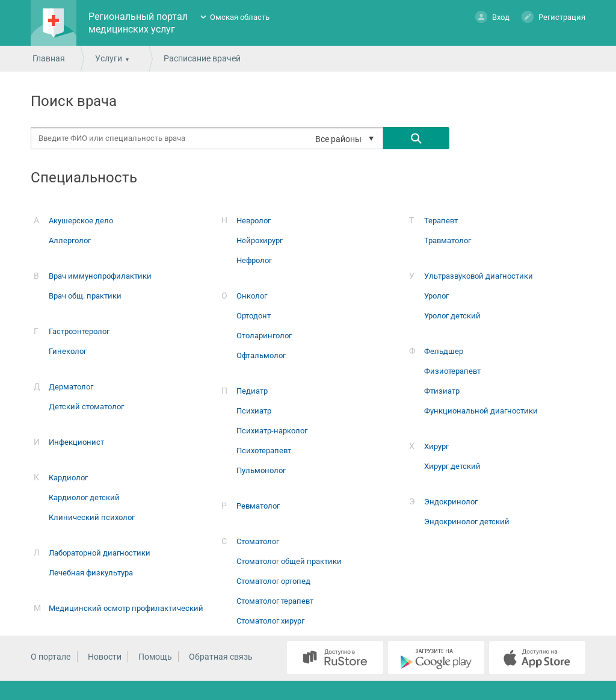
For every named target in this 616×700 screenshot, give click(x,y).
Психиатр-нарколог (272, 431)
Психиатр (254, 411)
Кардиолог (68, 478)
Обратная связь (221, 657)
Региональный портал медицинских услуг (138, 23)
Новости (105, 657)
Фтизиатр (442, 391)
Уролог (436, 296)
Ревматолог (258, 506)
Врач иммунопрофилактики (100, 276)
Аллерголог (70, 240)
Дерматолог (71, 387)
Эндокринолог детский (467, 522)
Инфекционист (76, 442)
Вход (492, 17)
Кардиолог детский (84, 497)
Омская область (240, 17)
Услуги (109, 58)
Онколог (252, 296)
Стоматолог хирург (270, 621)
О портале (51, 657)
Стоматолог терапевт (275, 601)
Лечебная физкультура (91, 573)
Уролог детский (452, 316)
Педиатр (252, 391)
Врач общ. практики (85, 296)
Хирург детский (452, 466)
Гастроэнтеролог (79, 331)
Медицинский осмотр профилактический (126, 608)
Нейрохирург (260, 240)
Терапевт (441, 221)
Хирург (436, 446)
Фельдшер (444, 351)
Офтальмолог (261, 355)
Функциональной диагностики (481, 411)
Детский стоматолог (86, 407)
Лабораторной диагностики (100, 553)
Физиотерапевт (452, 371)
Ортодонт (254, 316)
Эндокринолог (451, 502)
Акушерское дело (81, 221)
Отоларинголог (264, 336)
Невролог (254, 221)
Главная (49, 58)
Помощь (155, 657)
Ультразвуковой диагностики (479, 276)
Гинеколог (68, 351)
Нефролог (254, 260)
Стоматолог (258, 541)
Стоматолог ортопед (273, 581)
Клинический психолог (92, 517)
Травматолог (448, 240)
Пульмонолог (261, 470)
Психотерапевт (264, 451)
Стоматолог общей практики (289, 561)
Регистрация (553, 17)
